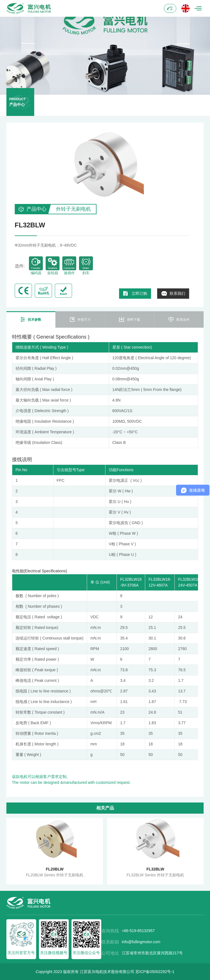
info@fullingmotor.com (141, 942)
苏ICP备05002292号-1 (155, 972)
